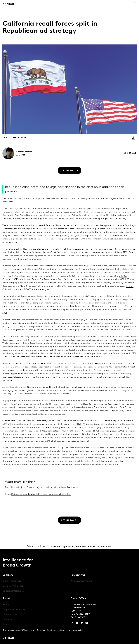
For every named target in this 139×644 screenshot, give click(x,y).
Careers (7, 624)
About (6, 605)
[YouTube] (82, 624)
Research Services (85, 547)
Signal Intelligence (12, 581)
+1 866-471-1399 (80, 617)
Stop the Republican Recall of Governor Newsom (27, 252)
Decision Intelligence (13, 586)
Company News (11, 614)
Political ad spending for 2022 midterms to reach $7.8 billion (41, 494)
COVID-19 (80, 424)
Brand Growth (105, 547)
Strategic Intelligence (13, 591)
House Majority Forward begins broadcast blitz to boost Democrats (45, 487)
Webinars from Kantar (82, 581)
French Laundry (26, 374)
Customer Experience (62, 547)
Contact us (8, 619)
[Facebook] (77, 624)
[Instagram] (72, 624)
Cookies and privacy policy (71, 630)
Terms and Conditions (47, 630)
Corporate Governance (14, 610)
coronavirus (24, 364)
